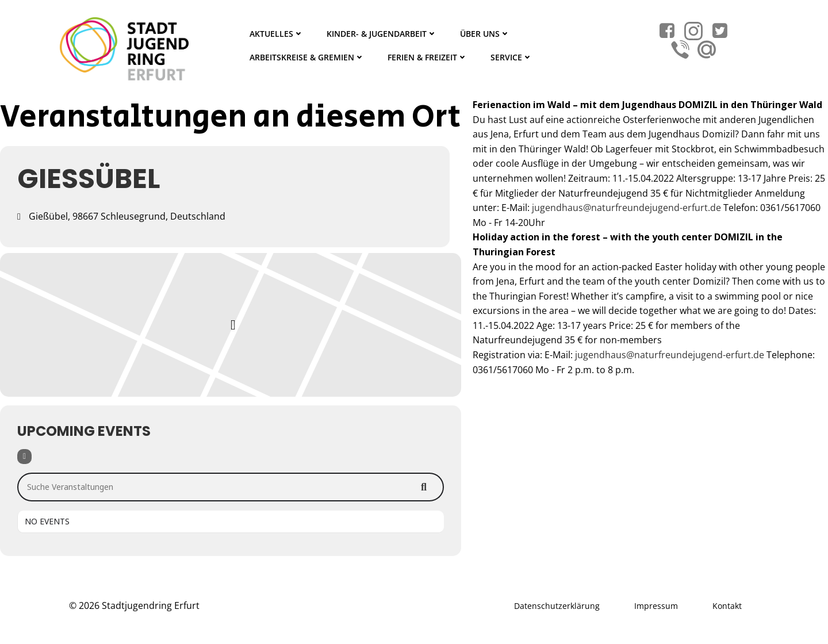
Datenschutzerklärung (557, 606)
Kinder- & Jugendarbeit (382, 34)
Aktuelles (277, 34)
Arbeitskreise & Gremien (307, 57)
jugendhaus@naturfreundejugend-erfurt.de (626, 208)
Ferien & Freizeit (428, 57)
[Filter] (24, 457)
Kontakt (727, 606)
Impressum (656, 606)
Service (511, 57)
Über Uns (485, 34)
